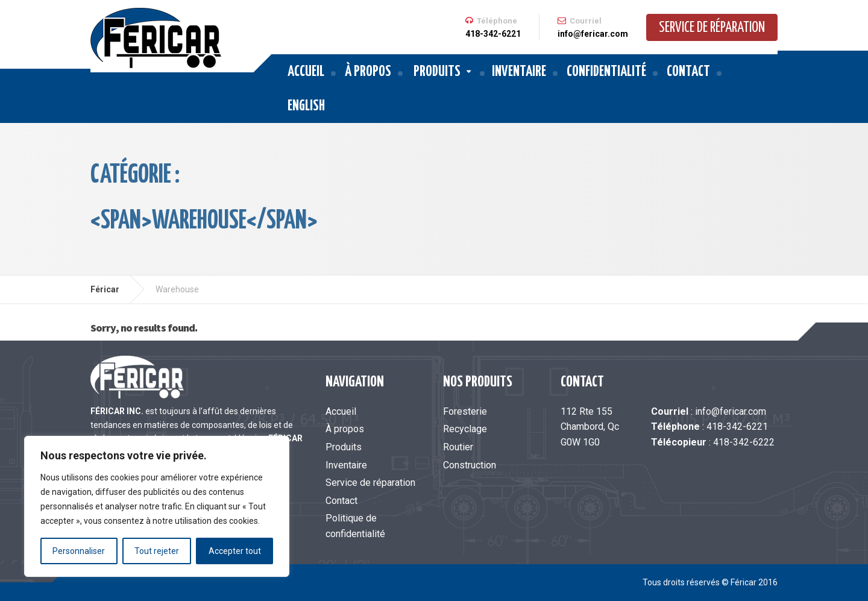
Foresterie (465, 411)
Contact (688, 72)
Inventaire (519, 72)
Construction (470, 465)
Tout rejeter (157, 551)
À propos (368, 72)
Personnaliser (79, 551)
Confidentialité (606, 72)
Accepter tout (235, 551)
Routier (458, 447)
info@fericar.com (731, 411)
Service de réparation (712, 28)
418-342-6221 (737, 426)
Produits (437, 72)
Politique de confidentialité (355, 526)
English (306, 106)
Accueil (306, 72)
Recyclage (465, 429)
